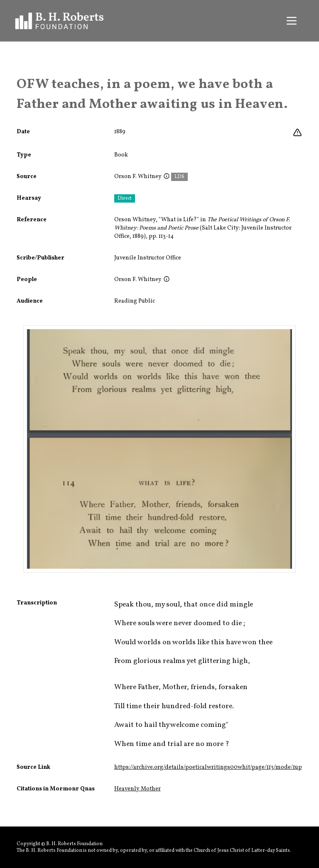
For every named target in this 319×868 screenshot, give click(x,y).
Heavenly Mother (137, 789)
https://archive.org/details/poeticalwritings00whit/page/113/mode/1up (208, 767)
